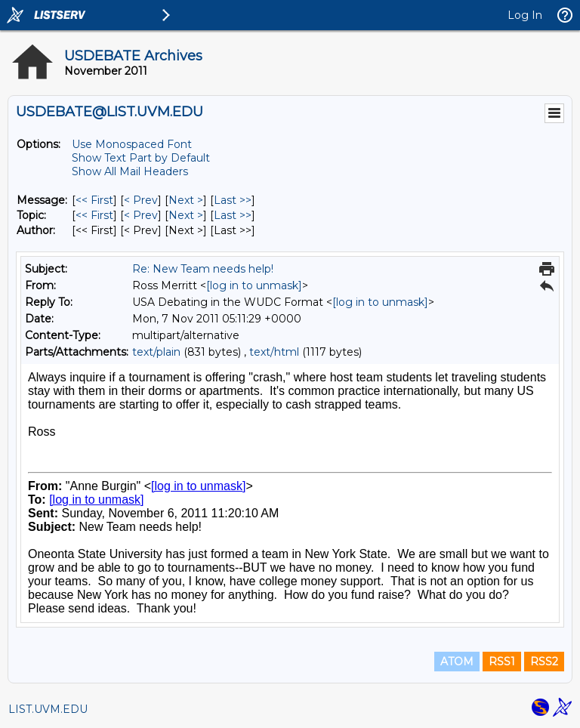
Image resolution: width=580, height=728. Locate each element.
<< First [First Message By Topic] (94, 215)
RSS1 (502, 662)
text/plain (156, 352)
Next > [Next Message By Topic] (186, 215)
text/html (274, 352)
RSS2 (544, 662)
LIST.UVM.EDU (48, 709)
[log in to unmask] (254, 285)
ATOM (457, 662)
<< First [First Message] (94, 200)
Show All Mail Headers (130, 171)
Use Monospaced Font (132, 144)
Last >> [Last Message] (233, 200)
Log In (525, 15)
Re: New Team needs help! (203, 269)
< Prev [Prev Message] (141, 200)
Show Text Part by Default (141, 158)
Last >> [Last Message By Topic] (233, 215)
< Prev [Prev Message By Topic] (141, 215)
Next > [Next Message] (186, 200)
